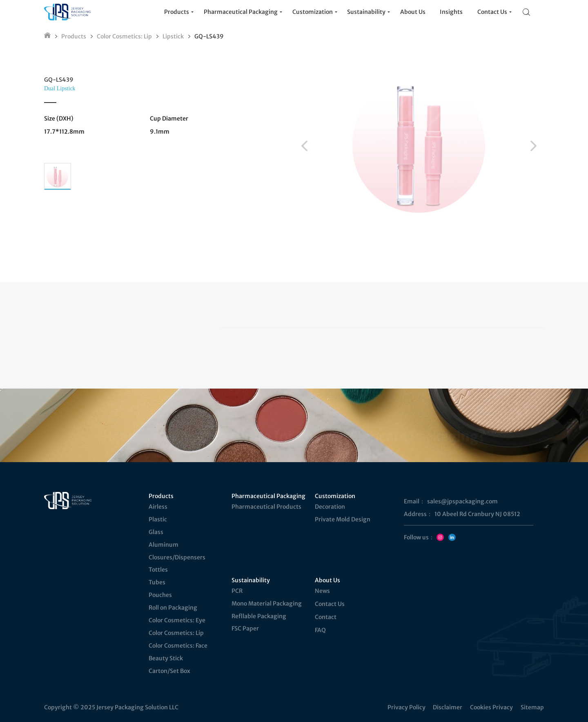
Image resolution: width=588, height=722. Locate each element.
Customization (335, 496)
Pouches (160, 595)
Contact (326, 617)
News (322, 591)
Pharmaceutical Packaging (268, 496)
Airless (158, 507)
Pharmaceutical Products (266, 507)
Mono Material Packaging (267, 604)
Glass (156, 532)
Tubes (157, 582)
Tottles (158, 570)
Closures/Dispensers (177, 557)
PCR (237, 591)
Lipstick (173, 36)
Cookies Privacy (491, 707)
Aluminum (164, 545)
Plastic (158, 519)
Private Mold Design (343, 519)
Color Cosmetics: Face (178, 646)
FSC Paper (245, 628)
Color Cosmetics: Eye (177, 620)
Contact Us (330, 604)
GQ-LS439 (209, 36)
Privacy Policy (406, 707)
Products (74, 36)
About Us (327, 580)
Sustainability (251, 580)
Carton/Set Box (169, 671)
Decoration (330, 507)
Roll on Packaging (173, 608)
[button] (304, 146)
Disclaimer (448, 707)
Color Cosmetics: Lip (124, 36)
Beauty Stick (166, 658)
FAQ (320, 630)
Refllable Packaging (259, 616)
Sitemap (532, 707)
